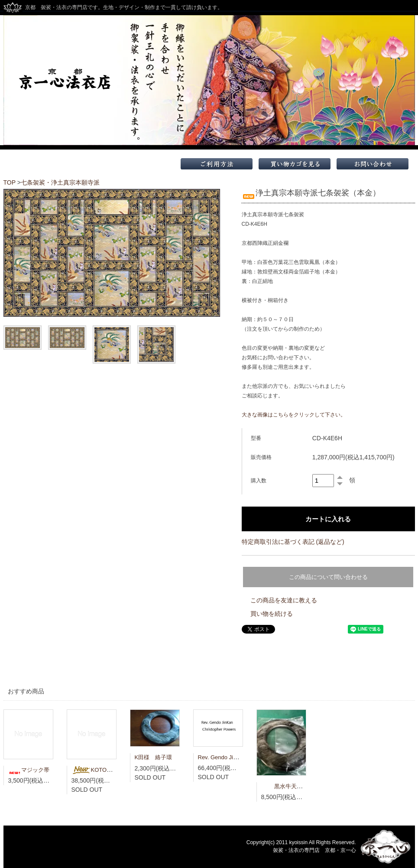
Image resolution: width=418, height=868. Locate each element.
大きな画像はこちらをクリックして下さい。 (294, 415)
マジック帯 (29, 770)
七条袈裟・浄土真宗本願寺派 (60, 182)
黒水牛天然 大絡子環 (296, 786)
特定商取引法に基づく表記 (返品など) (293, 542)
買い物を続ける (272, 614)
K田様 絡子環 (154, 757)
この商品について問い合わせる (328, 577)
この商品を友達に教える (284, 600)
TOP (10, 182)
